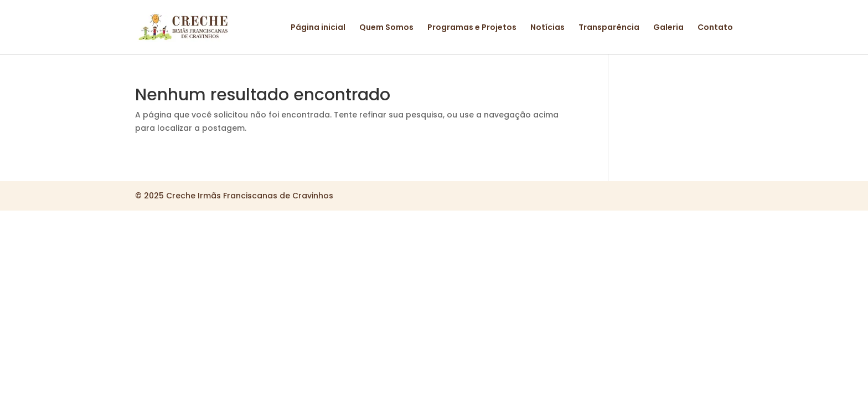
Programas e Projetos (472, 28)
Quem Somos (386, 28)
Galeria (668, 28)
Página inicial (318, 28)
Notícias (547, 28)
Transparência (609, 28)
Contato (715, 28)
